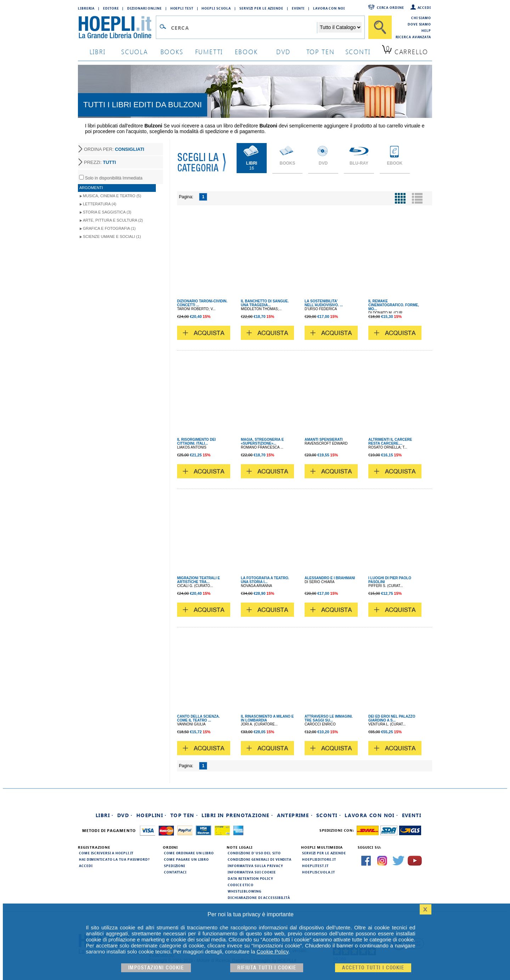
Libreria (86, 8)
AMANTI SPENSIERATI (324, 440)
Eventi (298, 8)
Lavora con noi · (371, 815)
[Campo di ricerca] (244, 28)
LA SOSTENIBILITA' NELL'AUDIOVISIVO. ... (324, 303)
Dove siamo (419, 24)
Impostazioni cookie (156, 968)
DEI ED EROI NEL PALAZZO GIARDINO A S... (392, 718)
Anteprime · (295, 815)
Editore (111, 8)
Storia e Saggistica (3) (107, 212)
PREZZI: (100, 162)
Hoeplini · (152, 815)
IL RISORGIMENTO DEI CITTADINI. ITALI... (196, 441)
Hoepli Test (182, 8)
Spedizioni (175, 866)
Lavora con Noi (329, 8)
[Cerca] (380, 27)
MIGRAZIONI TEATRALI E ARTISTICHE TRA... (199, 580)
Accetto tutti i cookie (373, 968)
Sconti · (329, 815)
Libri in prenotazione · (237, 815)
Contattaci (175, 872)
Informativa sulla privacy (255, 866)
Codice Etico (241, 885)
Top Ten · (184, 815)
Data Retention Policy (250, 878)
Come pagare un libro (186, 859)
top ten (321, 52)
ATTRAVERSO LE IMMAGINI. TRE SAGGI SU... (329, 718)
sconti (358, 52)
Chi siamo (421, 18)
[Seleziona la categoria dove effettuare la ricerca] (340, 27)
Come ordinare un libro (189, 853)
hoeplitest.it (315, 866)
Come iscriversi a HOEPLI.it (106, 853)
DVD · (125, 815)
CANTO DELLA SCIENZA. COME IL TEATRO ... (199, 718)
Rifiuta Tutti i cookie (267, 968)
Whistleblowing (245, 891)
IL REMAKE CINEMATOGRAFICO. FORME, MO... (394, 305)
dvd (283, 52)
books (172, 52)
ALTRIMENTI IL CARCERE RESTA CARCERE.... (390, 441)
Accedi (424, 7)
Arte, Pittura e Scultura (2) (113, 220)
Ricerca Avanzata (413, 37)
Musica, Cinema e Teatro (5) (112, 196)
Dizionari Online (144, 8)
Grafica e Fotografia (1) (109, 228)
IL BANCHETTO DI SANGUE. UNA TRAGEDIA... (265, 303)
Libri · (105, 815)
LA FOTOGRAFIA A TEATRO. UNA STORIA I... (265, 580)
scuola (135, 52)
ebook (246, 52)
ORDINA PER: (114, 149)
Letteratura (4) (100, 204)
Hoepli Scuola (216, 8)
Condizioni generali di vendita (260, 859)
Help (426, 30)
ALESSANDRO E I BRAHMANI (330, 578)
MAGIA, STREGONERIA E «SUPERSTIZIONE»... (262, 441)
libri (98, 52)
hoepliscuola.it (319, 872)
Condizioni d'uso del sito (254, 853)
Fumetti (209, 52)
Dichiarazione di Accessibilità (259, 898)
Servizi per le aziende (261, 8)
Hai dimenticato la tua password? (114, 859)
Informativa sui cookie (252, 872)
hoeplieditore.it (319, 859)
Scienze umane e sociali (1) (112, 237)
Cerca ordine (390, 7)
